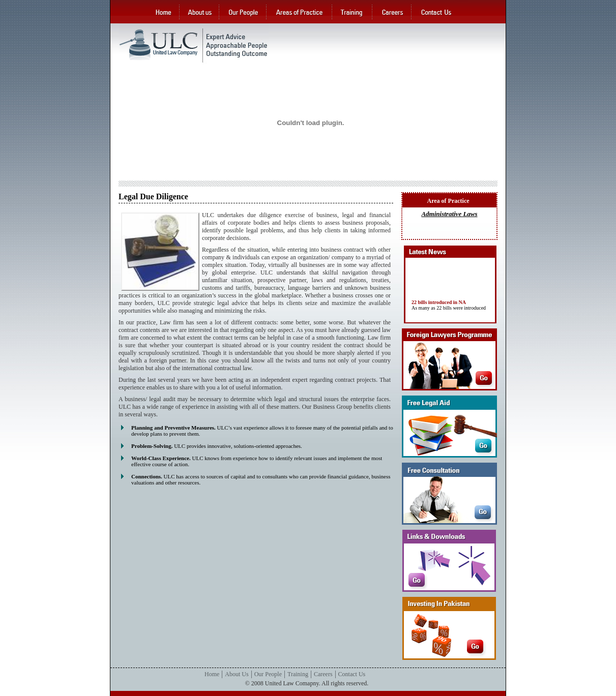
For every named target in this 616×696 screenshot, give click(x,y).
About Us (237, 674)
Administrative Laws (449, 214)
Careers (323, 674)
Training (298, 674)
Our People (268, 674)
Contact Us (352, 674)
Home (212, 674)
